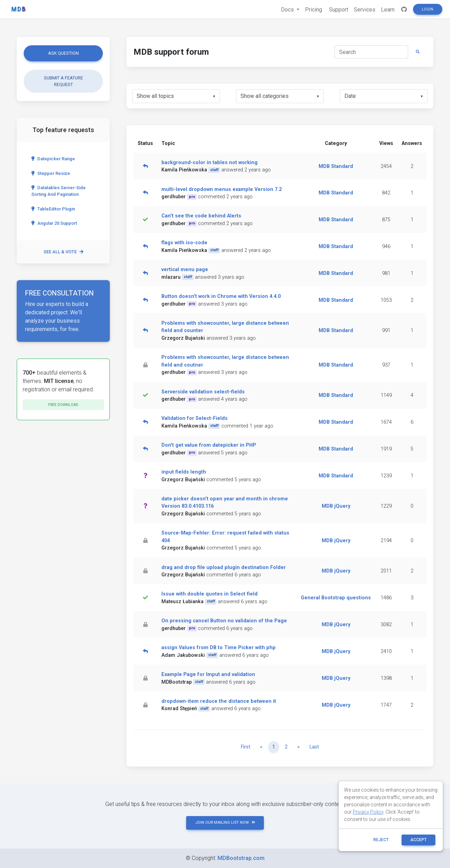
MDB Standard (336, 166)
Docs (288, 10)
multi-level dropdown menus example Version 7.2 (222, 189)
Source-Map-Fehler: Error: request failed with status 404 (225, 537)
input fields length (184, 472)
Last (314, 747)
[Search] (371, 52)
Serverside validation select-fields (203, 392)
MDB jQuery (336, 506)
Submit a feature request (63, 81)
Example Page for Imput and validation (208, 674)
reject (381, 840)
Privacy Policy (368, 812)
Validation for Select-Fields (195, 418)
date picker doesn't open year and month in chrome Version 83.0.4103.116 (225, 503)
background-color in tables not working (209, 163)
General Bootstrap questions (336, 598)
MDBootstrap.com (241, 858)
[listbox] (176, 96)
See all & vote (63, 252)
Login (428, 9)
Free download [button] (63, 405)
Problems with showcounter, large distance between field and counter (225, 327)
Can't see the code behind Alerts (201, 216)
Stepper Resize (51, 173)
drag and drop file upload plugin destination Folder (224, 567)
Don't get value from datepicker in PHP (209, 445)
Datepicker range (53, 159)
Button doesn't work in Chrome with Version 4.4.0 (221, 296)
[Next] (299, 747)
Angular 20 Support (54, 223)
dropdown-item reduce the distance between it (219, 701)
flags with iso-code (184, 243)
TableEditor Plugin (53, 209)
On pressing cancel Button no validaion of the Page (224, 621)
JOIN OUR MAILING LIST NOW (225, 823)
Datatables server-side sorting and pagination (59, 191)
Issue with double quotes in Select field (209, 594)
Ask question (63, 53)
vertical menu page (185, 270)
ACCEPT (418, 840)
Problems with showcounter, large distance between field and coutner (225, 361)
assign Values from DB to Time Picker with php (219, 648)
